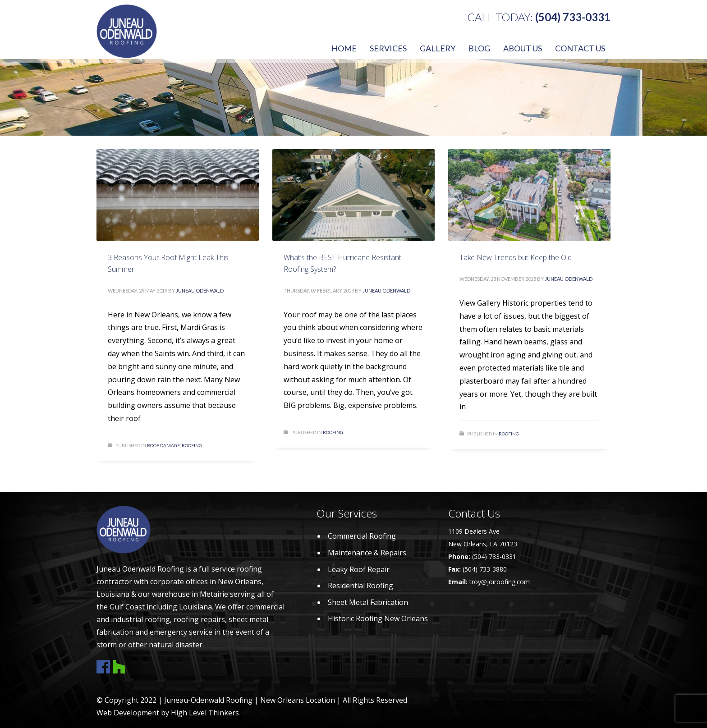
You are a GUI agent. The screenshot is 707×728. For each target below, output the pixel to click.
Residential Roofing (360, 586)
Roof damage (163, 445)
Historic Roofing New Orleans (378, 618)
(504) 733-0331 (573, 17)
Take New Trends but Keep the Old (516, 257)
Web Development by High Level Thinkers (168, 713)
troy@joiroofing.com (500, 582)
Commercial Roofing (362, 536)
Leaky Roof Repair (359, 569)
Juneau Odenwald (200, 291)
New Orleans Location (298, 700)
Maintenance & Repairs (367, 553)
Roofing (192, 445)
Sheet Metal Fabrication (368, 602)
